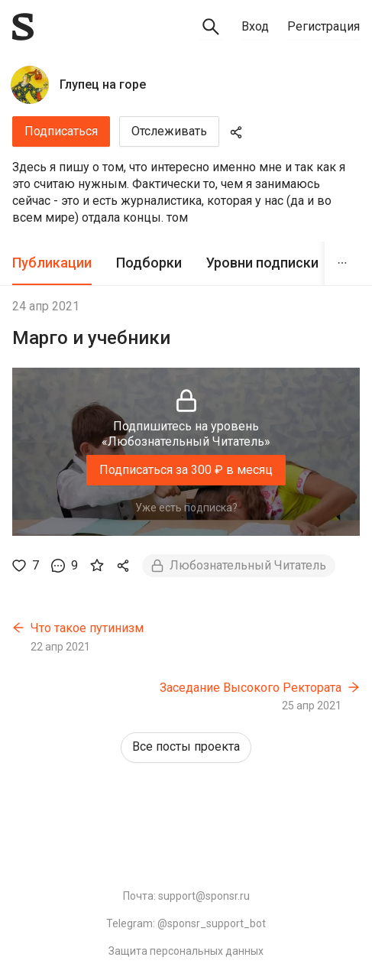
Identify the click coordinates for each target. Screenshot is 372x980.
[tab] (52, 263)
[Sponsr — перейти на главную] (23, 27)
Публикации (52, 263)
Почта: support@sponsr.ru (186, 896)
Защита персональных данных (186, 951)
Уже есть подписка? (186, 508)
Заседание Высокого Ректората (251, 688)
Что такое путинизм (87, 628)
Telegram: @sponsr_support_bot (186, 923)
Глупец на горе (103, 84)
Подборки (149, 263)
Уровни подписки (262, 263)
